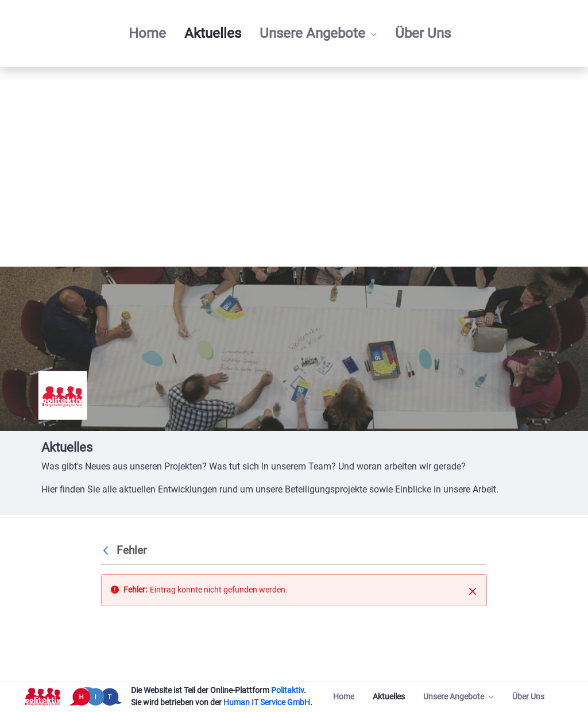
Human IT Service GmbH (267, 702)
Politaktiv (287, 690)
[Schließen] (473, 591)
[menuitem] (147, 33)
